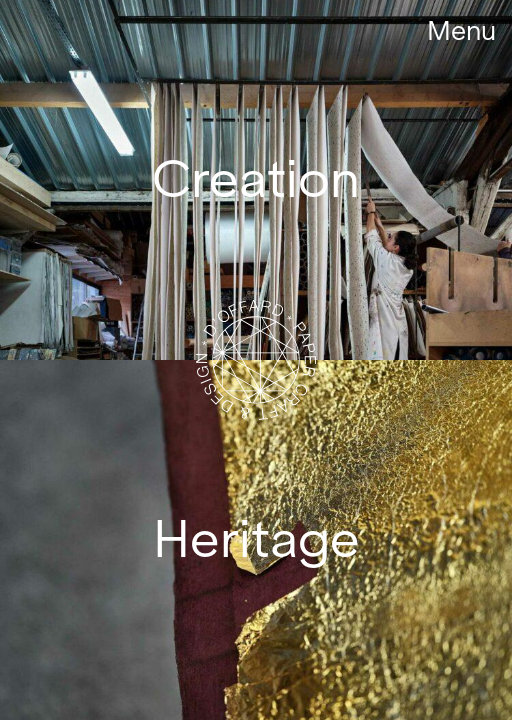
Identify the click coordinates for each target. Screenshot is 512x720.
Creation (256, 179)
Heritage (256, 539)
